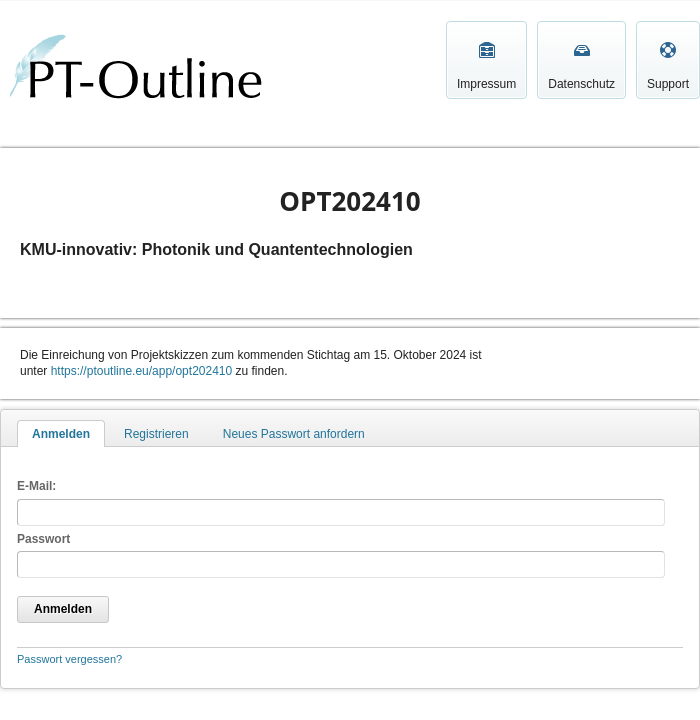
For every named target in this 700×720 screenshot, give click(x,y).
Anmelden (61, 434)
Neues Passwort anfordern (294, 434)
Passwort (43, 539)
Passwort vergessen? (69, 659)
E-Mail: (36, 486)
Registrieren (156, 434)
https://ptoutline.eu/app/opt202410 (141, 371)
